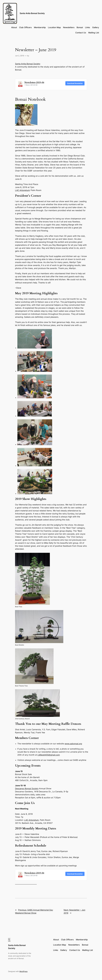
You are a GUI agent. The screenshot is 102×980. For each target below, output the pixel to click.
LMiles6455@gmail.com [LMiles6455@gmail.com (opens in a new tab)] (49, 755)
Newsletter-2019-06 (34, 82)
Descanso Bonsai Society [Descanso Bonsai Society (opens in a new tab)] (27, 789)
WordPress (23, 971)
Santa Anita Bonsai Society (32, 13)
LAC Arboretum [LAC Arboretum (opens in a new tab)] (22, 190)
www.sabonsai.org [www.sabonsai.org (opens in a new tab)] (73, 744)
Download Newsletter (75, 83)
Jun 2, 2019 (20, 56)
